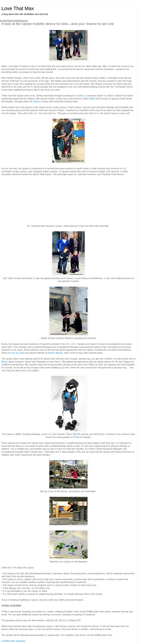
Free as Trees (18, 353)
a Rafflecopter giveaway (13, 641)
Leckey (80, 96)
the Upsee (35, 101)
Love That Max (18, 8)
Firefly (92, 99)
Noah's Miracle (55, 353)
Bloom (5, 362)
